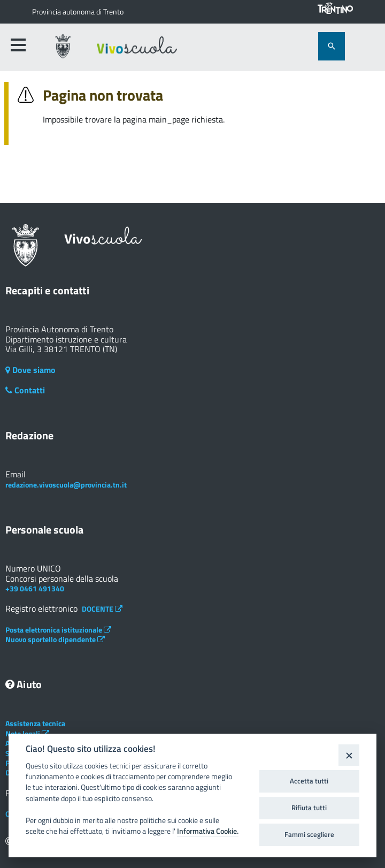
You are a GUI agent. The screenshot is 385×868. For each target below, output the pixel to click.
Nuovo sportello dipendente (55, 639)
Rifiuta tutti (309, 808)
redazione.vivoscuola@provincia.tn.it (66, 485)
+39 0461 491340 (35, 588)
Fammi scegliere (309, 834)
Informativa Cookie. (208, 831)
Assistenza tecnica (35, 723)
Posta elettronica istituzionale (58, 630)
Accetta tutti (309, 781)
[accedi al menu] (18, 45)
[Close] (349, 755)
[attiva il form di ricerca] (332, 46)
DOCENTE (102, 609)
